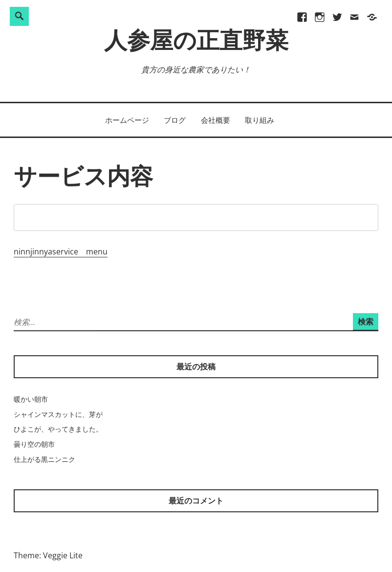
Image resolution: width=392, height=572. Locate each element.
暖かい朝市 (31, 399)
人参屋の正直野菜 (196, 43)
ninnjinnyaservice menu (61, 252)
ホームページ (127, 120)
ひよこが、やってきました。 (58, 429)
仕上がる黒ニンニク (44, 459)
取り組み (260, 120)
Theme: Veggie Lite (48, 555)
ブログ (175, 120)
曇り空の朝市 (34, 444)
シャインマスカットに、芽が (58, 414)
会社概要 (216, 120)
